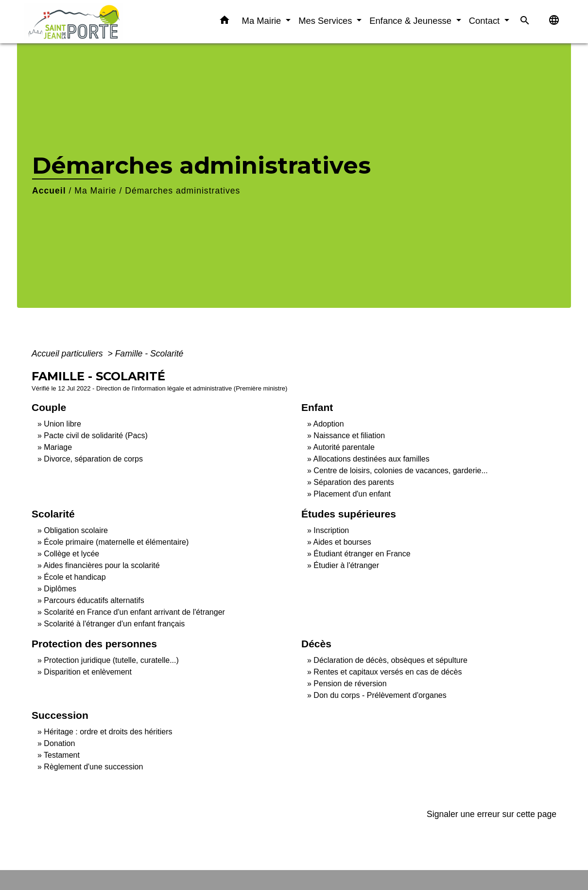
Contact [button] (486, 21)
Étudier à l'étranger (346, 565)
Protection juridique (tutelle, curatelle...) (111, 660)
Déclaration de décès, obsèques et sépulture (390, 660)
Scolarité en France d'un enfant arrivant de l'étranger (134, 612)
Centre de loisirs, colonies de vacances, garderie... (400, 471)
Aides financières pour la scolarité (101, 565)
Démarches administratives (182, 191)
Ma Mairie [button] (263, 21)
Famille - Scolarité (149, 354)
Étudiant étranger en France (362, 554)
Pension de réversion (350, 684)
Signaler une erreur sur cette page (492, 814)
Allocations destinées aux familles (371, 459)
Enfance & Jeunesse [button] (412, 21)
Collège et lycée (71, 554)
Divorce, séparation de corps (93, 459)
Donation (59, 743)
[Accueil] (85, 22)
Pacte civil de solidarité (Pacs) (95, 436)
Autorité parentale (344, 447)
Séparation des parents (354, 482)
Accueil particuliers (69, 354)
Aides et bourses (342, 542)
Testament (62, 755)
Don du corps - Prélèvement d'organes (380, 695)
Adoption (328, 424)
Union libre (62, 424)
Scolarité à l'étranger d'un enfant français (114, 624)
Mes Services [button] (326, 21)
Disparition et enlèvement (88, 672)
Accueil (49, 191)
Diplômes (60, 589)
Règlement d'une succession (93, 767)
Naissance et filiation (349, 436)
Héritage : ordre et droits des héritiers (108, 732)
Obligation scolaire (76, 530)
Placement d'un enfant (352, 494)
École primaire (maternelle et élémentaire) (116, 542)
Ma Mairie (95, 191)
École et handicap (75, 577)
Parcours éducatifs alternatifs (94, 600)
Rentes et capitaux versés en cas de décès (388, 672)
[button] (225, 22)
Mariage (58, 447)
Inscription (331, 530)
